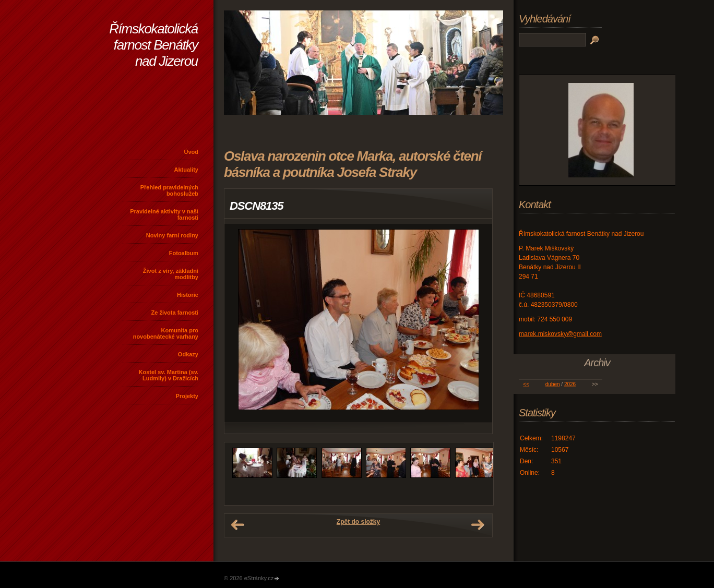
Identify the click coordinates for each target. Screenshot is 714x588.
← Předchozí (237, 525)
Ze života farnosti (175, 313)
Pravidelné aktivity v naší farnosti (164, 214)
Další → (478, 525)
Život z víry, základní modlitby (171, 274)
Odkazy (188, 354)
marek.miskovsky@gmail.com (560, 334)
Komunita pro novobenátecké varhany (166, 333)
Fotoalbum (184, 253)
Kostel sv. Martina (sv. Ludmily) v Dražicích (168, 375)
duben (553, 384)
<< (526, 384)
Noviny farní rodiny (172, 235)
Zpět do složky (358, 522)
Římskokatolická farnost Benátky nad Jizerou (153, 45)
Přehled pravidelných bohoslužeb (169, 190)
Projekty (187, 396)
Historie (188, 295)
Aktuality (186, 170)
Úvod (192, 152)
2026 (570, 384)
